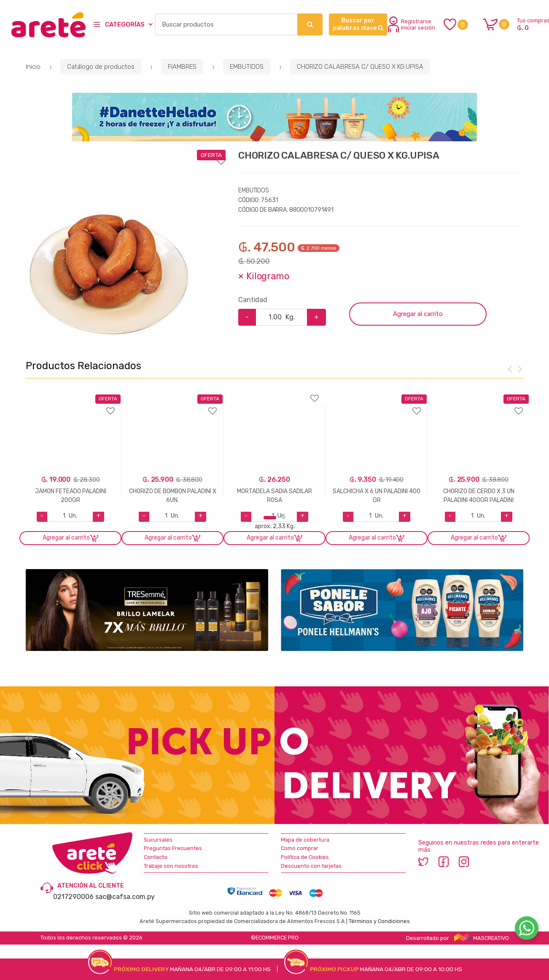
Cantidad (253, 300)
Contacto (156, 857)
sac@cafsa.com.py (125, 897)
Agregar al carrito (418, 314)
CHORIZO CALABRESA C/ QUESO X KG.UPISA (360, 67)
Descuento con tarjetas (311, 866)
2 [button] (284, 518)
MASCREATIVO (482, 938)
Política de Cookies (305, 857)
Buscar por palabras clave (358, 24)
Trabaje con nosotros (171, 866)
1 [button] (270, 518)
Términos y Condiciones (379, 921)
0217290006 (73, 897)
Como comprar (300, 848)
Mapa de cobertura (305, 840)
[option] (109, 246)
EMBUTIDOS (247, 67)
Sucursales (158, 840)
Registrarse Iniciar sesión (412, 24)
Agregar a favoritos (126, 155)
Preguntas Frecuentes (173, 848)
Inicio (33, 67)
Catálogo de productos (101, 67)
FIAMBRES (182, 67)
